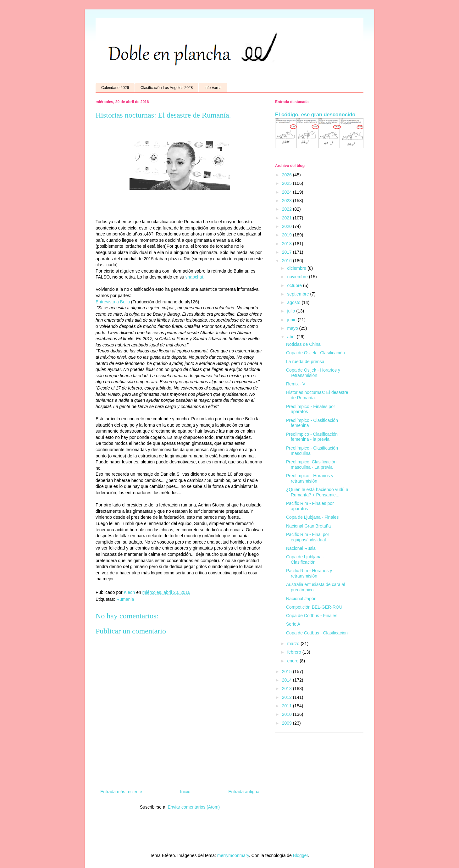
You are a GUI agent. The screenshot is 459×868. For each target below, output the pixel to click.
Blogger (300, 855)
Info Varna (213, 88)
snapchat (194, 277)
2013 (288, 688)
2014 (288, 680)
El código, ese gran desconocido (315, 114)
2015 (288, 672)
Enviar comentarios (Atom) (194, 807)
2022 (288, 209)
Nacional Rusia (301, 548)
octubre (295, 285)
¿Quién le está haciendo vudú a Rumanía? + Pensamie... (317, 492)
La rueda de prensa (305, 362)
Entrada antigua (244, 792)
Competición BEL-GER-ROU (314, 607)
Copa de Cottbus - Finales (312, 616)
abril (292, 337)
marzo (294, 644)
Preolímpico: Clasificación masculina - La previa (311, 464)
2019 (288, 235)
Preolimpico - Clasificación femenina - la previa (312, 437)
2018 (288, 244)
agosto (294, 302)
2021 (288, 218)
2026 (288, 175)
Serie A (293, 624)
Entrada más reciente (121, 792)
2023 (288, 201)
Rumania (125, 599)
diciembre (297, 268)
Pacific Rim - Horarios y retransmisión (309, 573)
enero (293, 661)
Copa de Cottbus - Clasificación (317, 633)
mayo (293, 328)
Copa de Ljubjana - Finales (312, 517)
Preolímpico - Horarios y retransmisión (310, 478)
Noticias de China (303, 344)
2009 (288, 723)
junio (292, 320)
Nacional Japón (301, 599)
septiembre (299, 294)
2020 (288, 226)
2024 (288, 192)
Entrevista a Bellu (113, 302)
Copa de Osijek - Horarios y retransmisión (313, 373)
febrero (295, 652)
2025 (288, 183)
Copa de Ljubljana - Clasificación (305, 559)
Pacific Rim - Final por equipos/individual (308, 537)
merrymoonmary (233, 855)
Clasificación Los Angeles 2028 (167, 88)
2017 (288, 252)
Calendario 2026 (115, 88)
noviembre (298, 277)
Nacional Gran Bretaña (308, 526)
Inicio (185, 792)
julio (292, 311)
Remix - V (296, 384)
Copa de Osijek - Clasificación (315, 353)
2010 (288, 714)
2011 (288, 706)
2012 (288, 697)
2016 (288, 261)
